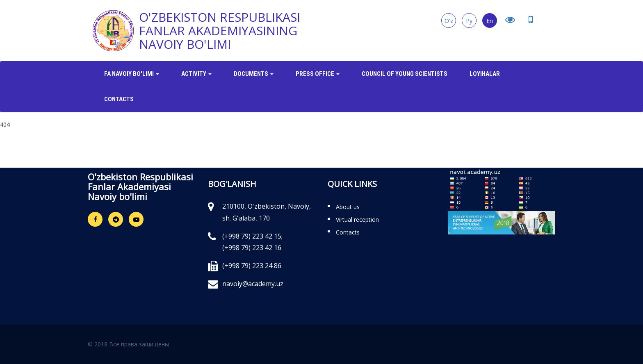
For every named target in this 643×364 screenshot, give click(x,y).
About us (348, 207)
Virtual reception (357, 220)
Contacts (119, 99)
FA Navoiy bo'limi (132, 74)
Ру (469, 21)
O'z (449, 21)
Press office (318, 74)
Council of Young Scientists (405, 74)
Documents (254, 74)
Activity (196, 74)
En (490, 21)
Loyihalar (485, 74)
